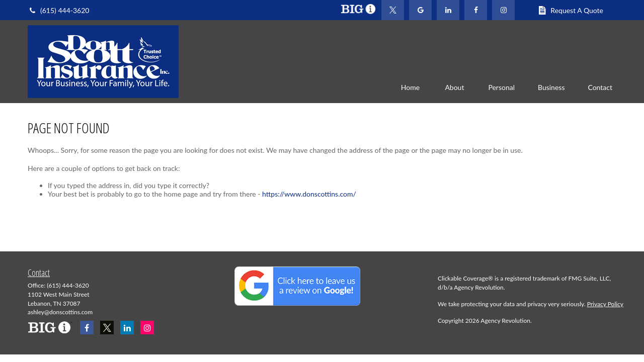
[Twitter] (393, 10)
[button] (410, 87)
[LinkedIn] (448, 10)
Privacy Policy (605, 304)
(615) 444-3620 (58, 10)
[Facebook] (476, 10)
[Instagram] (147, 328)
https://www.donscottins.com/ (309, 194)
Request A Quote (571, 10)
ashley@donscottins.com (60, 312)
